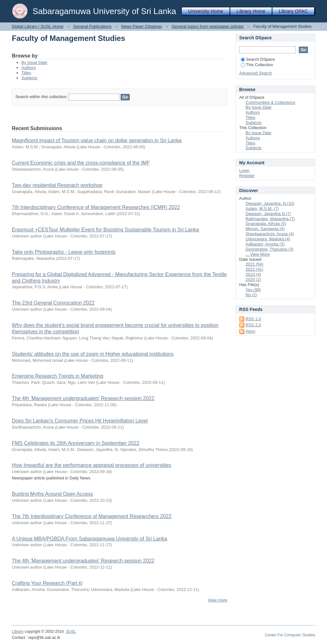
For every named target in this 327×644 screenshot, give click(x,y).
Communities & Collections (270, 102)
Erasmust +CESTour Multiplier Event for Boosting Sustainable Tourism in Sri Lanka (105, 230)
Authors (29, 68)
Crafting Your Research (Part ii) (47, 583)
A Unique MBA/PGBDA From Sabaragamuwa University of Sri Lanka (89, 539)
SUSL (71, 632)
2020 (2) (253, 279)
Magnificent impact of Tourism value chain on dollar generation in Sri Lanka (97, 140)
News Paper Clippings (141, 26)
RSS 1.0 (253, 319)
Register (247, 176)
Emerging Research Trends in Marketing (57, 376)
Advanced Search (256, 73)
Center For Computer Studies (290, 635)
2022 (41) (255, 269)
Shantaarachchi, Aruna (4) (270, 234)
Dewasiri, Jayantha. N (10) (270, 203)
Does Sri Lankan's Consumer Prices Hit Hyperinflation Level (80, 421)
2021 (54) (255, 264)
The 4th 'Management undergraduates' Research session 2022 (83, 398)
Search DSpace (258, 59)
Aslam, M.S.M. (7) (262, 209)
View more (218, 600)
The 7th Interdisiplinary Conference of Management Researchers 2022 (92, 516)
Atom (250, 331)
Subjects (29, 78)
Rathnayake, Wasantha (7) (270, 219)
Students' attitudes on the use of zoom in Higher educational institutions (93, 354)
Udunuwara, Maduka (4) (268, 239)
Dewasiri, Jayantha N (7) (268, 214)
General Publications (92, 26)
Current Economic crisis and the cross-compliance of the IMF (81, 163)
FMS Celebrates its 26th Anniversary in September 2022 (76, 443)
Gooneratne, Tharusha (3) (270, 249)
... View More (258, 254)
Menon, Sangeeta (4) (265, 229)
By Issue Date (34, 62)
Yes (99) (253, 290)
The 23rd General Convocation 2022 (53, 303)
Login (244, 171)
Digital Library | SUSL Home (38, 26)
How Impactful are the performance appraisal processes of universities (91, 465)
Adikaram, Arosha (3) (265, 244)
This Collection (257, 65)
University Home (206, 11)
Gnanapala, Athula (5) (266, 224)
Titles (26, 73)
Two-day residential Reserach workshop (57, 185)
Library (18, 632)
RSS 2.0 (253, 325)
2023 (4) (253, 274)
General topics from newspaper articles (207, 26)
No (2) (251, 295)
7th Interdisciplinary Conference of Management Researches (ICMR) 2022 (96, 207)
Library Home (251, 11)
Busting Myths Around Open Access (52, 494)
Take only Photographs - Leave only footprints (64, 252)
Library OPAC (293, 11)
